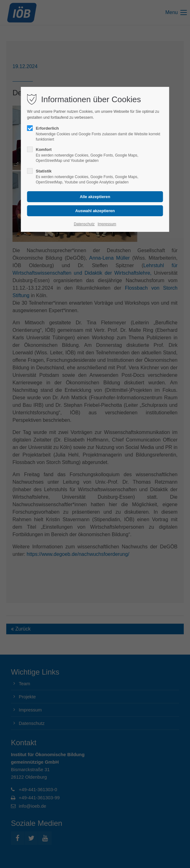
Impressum (107, 224)
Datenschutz (84, 224)
